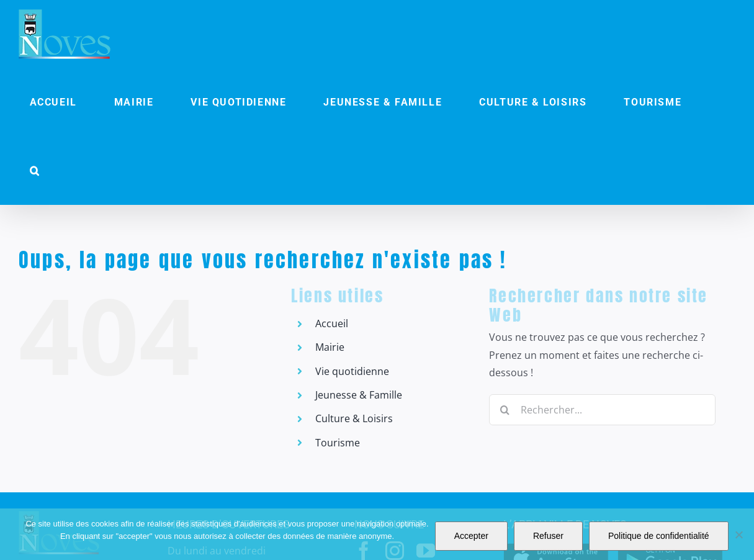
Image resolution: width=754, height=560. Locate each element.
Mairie (330, 347)
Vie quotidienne (352, 371)
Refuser (548, 536)
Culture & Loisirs (354, 418)
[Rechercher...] (602, 410)
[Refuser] (738, 535)
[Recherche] (505, 410)
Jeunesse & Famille (359, 395)
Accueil (332, 323)
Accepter (471, 536)
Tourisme (338, 443)
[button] (35, 171)
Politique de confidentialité (659, 536)
